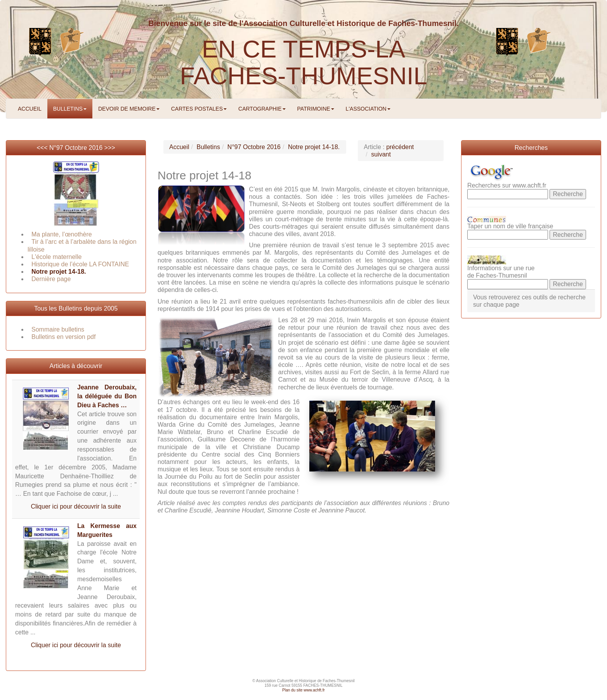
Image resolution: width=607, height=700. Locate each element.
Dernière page (51, 279)
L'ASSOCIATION (368, 109)
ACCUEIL (30, 109)
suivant (381, 154)
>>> (110, 148)
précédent (400, 147)
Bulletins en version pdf (63, 337)
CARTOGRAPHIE (262, 109)
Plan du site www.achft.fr (303, 690)
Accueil (179, 147)
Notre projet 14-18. (59, 272)
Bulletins (208, 147)
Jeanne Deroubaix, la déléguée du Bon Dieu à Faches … (107, 396)
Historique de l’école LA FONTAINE (80, 264)
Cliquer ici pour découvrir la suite (76, 506)
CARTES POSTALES (199, 109)
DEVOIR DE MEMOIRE (129, 109)
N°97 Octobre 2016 (76, 148)
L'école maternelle (56, 257)
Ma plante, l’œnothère (62, 234)
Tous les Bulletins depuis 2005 (76, 308)
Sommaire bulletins (58, 329)
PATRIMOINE (316, 109)
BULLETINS (70, 109)
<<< (43, 148)
